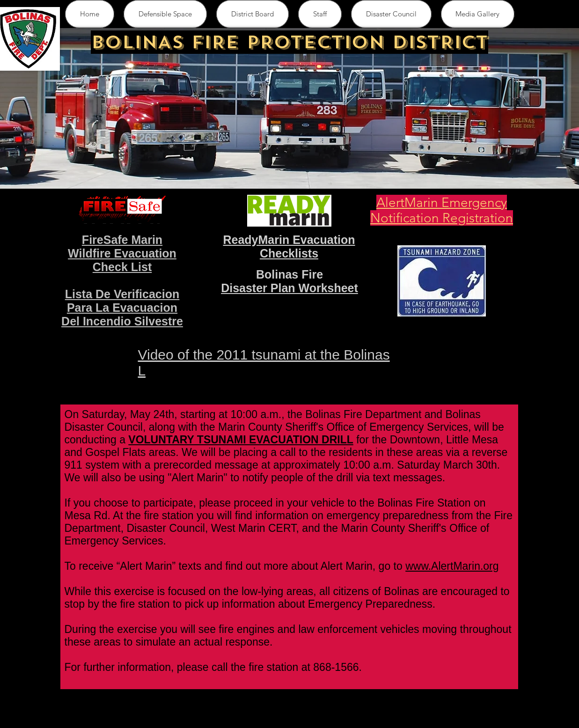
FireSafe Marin (122, 240)
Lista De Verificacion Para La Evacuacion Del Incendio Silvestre (122, 308)
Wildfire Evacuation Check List (122, 260)
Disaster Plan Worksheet (289, 288)
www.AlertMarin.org (452, 566)
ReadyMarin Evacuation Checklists (289, 246)
